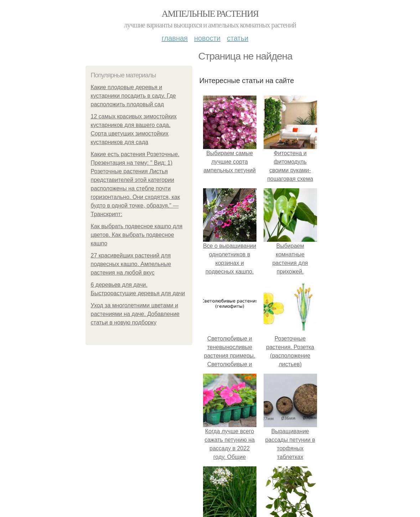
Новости (207, 38)
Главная (175, 38)
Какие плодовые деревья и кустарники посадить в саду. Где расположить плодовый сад (133, 96)
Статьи (238, 38)
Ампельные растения (210, 14)
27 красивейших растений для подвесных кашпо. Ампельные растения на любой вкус (131, 264)
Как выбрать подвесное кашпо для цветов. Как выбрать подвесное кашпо (137, 235)
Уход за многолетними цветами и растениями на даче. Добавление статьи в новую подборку (135, 314)
